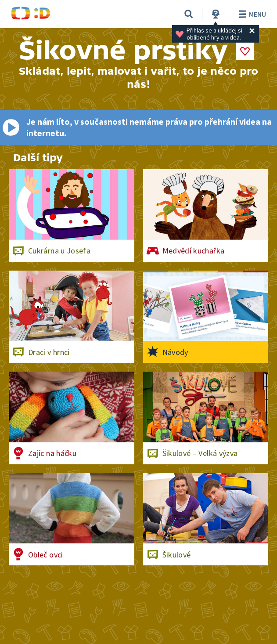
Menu (251, 14)
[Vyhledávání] (189, 14)
